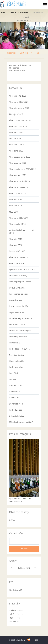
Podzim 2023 (15, 139)
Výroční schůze (16, 300)
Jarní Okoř (14, 373)
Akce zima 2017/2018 (19, 257)
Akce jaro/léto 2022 (18, 163)
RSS (36, 640)
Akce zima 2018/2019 (19, 218)
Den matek (14, 397)
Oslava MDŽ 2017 (17, 288)
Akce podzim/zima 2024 (20, 120)
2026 (28, 568)
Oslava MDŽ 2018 (17, 251)
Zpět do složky (26, 53)
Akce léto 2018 (16, 239)
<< (13, 568)
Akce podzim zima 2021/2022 (22, 169)
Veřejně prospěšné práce (20, 282)
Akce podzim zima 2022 (20, 157)
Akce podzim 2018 (17, 224)
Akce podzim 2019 (17, 193)
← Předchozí (10, 53)
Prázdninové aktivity (18, 276)
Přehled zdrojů (16, 590)
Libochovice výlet (17, 361)
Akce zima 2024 (16, 132)
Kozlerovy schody (17, 367)
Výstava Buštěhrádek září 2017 (23, 269)
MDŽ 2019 (14, 212)
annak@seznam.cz (17, 70)
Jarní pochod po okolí (18, 294)
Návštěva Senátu (16, 355)
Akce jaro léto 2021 (18, 175)
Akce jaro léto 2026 (18, 96)
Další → (40, 53)
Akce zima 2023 (16, 151)
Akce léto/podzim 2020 (19, 181)
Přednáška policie (17, 324)
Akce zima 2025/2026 (19, 102)
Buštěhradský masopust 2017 (22, 318)
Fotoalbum (13, 13)
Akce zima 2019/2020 (19, 187)
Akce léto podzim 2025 (19, 108)
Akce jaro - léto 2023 (18, 145)
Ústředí (12, 520)
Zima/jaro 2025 (16, 114)
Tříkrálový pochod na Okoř (21, 422)
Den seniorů (24, 13)
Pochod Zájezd (16, 410)
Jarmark (13, 379)
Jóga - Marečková (17, 312)
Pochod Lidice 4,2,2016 (19, 349)
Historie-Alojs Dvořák (18, 306)
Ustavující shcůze (17, 416)
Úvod (3, 13)
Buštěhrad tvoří (16, 404)
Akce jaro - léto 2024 (18, 126)
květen (21, 568)
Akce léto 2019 (16, 199)
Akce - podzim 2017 (18, 263)
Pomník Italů (15, 343)
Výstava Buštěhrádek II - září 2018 (22, 231)
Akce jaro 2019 (16, 206)
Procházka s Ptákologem (20, 330)
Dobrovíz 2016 (16, 385)
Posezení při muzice (18, 337)
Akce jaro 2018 (16, 245)
